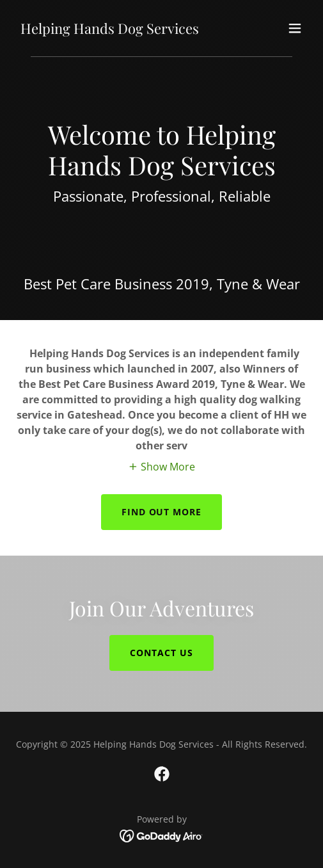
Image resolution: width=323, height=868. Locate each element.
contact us (161, 653)
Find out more (162, 512)
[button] (295, 28)
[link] (110, 30)
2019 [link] (193, 284)
